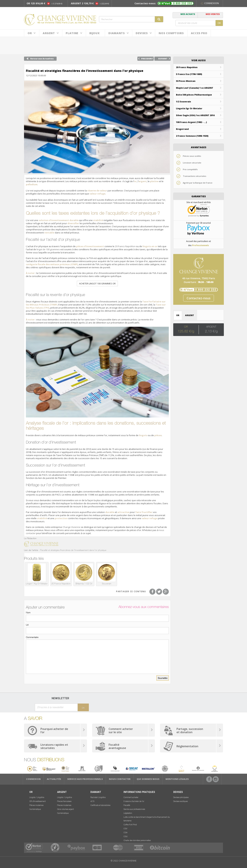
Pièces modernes (36, 805)
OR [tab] (178, 315)
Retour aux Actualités (42, 59)
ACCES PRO (199, 33)
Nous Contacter (120, 779)
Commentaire (32, 637)
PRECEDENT (147, 59)
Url (27, 625)
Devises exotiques (180, 801)
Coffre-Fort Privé (130, 824)
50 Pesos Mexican (186, 81)
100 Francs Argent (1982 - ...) (191, 122)
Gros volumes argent (65, 809)
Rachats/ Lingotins (98, 797)
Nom (28, 612)
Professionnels (201, 245)
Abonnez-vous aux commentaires (144, 607)
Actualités (54, 779)
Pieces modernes (64, 805)
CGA (125, 832)
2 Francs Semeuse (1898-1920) (192, 136)
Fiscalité (127, 805)
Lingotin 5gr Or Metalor (189, 108)
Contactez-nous (199, 298)
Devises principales (181, 797)
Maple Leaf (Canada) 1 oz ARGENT (195, 88)
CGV (125, 828)
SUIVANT (163, 59)
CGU (125, 836)
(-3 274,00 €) (57, 4)
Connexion (210, 3)
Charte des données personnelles (137, 840)
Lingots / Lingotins (37, 797)
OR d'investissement (37, 801)
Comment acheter (131, 797)
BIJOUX (95, 33)
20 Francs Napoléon (125, 246)
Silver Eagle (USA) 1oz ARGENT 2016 (195, 115)
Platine (72, 33)
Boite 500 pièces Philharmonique (194, 95)
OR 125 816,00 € (36, 3)
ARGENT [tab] (190, 315)
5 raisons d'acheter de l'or (134, 801)
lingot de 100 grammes (48, 249)
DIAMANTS (117, 33)
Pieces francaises (64, 801)
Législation (128, 813)
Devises (142, 33)
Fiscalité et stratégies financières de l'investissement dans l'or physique (73, 550)
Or (30, 33)
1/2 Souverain (183, 102)
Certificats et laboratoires (100, 805)
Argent (49, 33)
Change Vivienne (71, 527)
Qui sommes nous (148, 779)
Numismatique (35, 809)
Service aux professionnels (85, 779)
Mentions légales (177, 779)
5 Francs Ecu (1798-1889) (189, 74)
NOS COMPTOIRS (171, 33)
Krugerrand (182, 129)
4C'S (92, 801)
